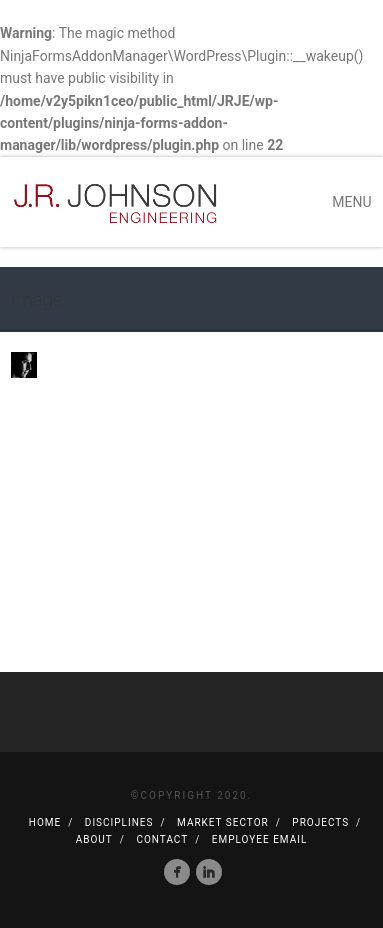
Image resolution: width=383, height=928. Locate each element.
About (94, 839)
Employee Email (259, 839)
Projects (320, 822)
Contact (162, 839)
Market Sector (223, 822)
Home (45, 822)
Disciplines (119, 822)
